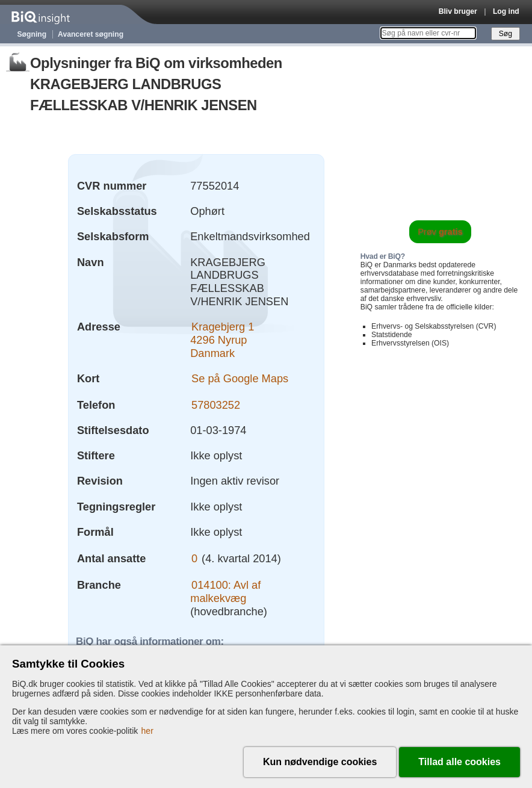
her (147, 731)
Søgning (32, 34)
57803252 (216, 405)
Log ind (506, 11)
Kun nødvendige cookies (320, 762)
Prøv (440, 232)
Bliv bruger (458, 11)
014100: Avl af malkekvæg (225, 591)
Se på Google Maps (240, 378)
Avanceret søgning (91, 34)
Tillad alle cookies (459, 762)
